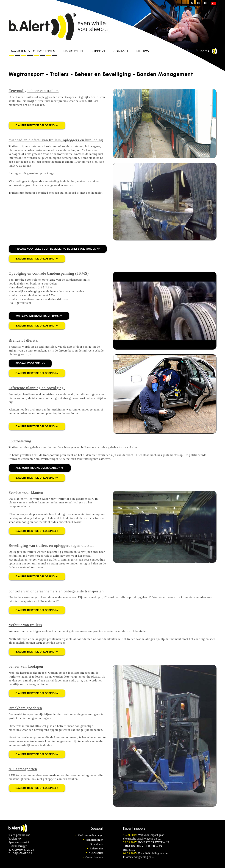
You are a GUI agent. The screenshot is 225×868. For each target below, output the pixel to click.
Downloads (96, 844)
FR (199, 3)
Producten (73, 51)
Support (98, 51)
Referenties (96, 848)
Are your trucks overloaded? (38, 468)
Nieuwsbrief (96, 853)
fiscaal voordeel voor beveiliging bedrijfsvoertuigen (56, 249)
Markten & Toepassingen (33, 51)
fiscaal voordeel (28, 363)
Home (205, 51)
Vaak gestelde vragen (91, 835)
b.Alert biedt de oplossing (35, 125)
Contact (121, 51)
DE (206, 3)
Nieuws (143, 51)
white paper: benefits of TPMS (37, 316)
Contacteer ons (94, 857)
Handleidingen (94, 840)
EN (191, 3)
